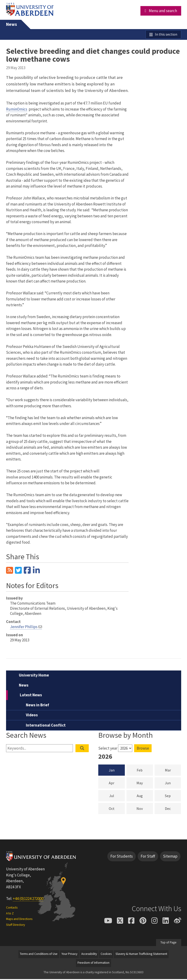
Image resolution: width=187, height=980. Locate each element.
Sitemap (170, 857)
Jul (117, 796)
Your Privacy (69, 955)
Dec (173, 809)
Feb (145, 771)
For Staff (148, 857)
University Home (34, 676)
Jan (112, 771)
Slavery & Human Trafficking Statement (141, 955)
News (12, 24)
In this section (165, 35)
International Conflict (46, 726)
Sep (173, 796)
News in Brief (37, 706)
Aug (145, 796)
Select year (108, 749)
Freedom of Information (93, 964)
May (145, 784)
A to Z (10, 914)
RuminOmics (17, 110)
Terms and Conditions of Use (39, 955)
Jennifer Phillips (24, 628)
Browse (143, 749)
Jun (173, 784)
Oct (117, 809)
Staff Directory (15, 926)
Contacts (12, 909)
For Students (122, 857)
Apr (117, 784)
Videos (32, 716)
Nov (145, 809)
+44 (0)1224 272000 (28, 899)
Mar (173, 771)
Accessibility (89, 955)
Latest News (31, 696)
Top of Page (168, 943)
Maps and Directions (19, 920)
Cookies (106, 955)
